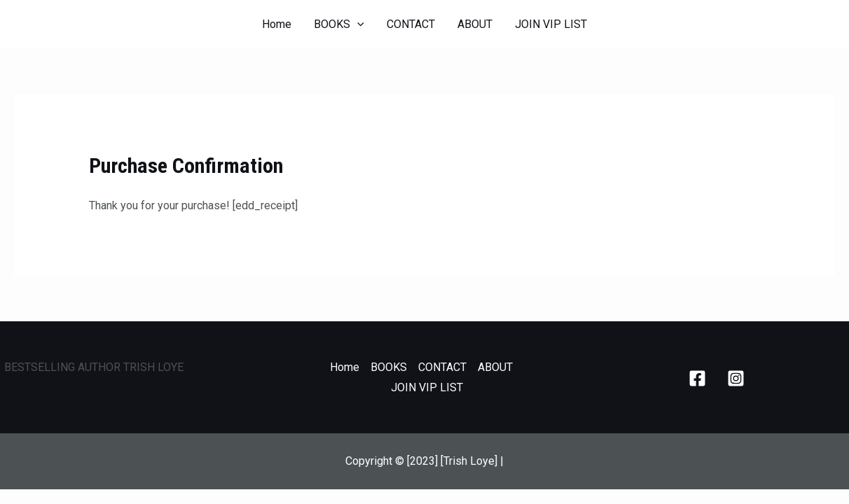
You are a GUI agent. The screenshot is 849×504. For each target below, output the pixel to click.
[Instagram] (736, 378)
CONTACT (411, 24)
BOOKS (339, 24)
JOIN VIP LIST (551, 24)
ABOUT (475, 24)
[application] (357, 24)
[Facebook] (697, 378)
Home (277, 24)
